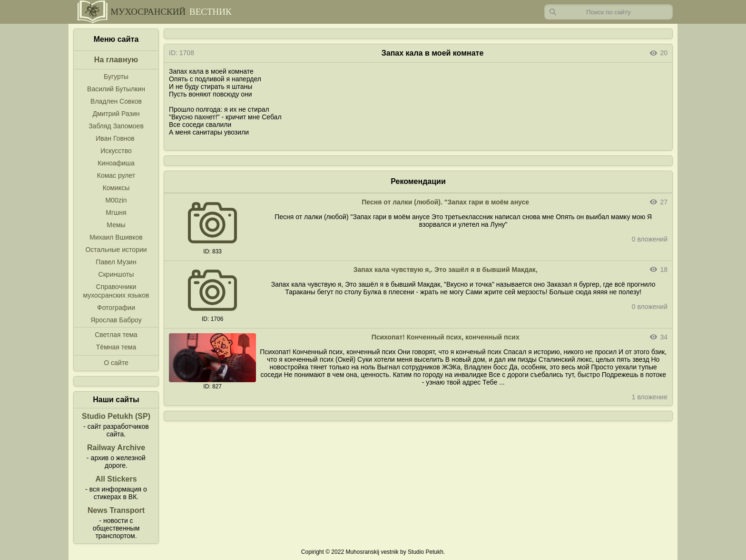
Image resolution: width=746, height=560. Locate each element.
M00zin (116, 200)
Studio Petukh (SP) (116, 416)
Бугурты (116, 77)
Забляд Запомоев (116, 126)
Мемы (116, 225)
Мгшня (116, 212)
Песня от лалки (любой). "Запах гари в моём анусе (445, 202)
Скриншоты (116, 274)
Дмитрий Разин (116, 114)
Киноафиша (116, 163)
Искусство (116, 151)
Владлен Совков (116, 101)
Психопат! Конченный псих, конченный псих (446, 337)
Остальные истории (116, 250)
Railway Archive (116, 448)
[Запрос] (609, 12)
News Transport (116, 510)
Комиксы (116, 188)
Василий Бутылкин (116, 89)
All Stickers (116, 479)
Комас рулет (116, 175)
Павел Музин (116, 262)
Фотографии (116, 308)
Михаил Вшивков (116, 237)
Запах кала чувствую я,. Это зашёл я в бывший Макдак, (446, 270)
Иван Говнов (115, 138)
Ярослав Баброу (116, 320)
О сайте (116, 363)
